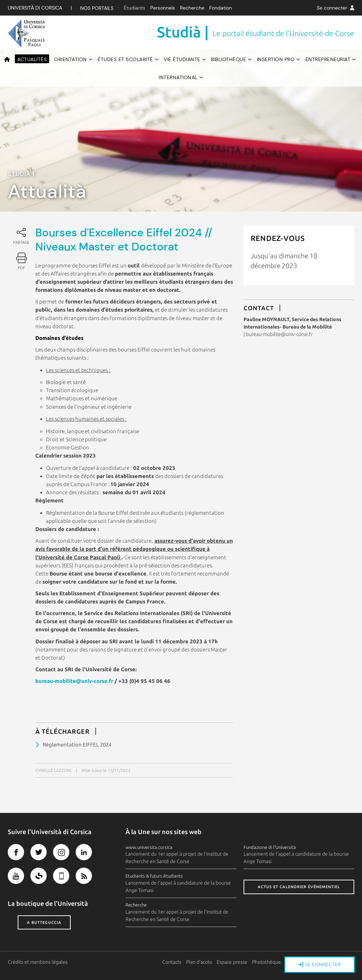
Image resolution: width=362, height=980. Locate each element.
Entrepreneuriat (328, 59)
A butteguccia (44, 922)
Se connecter (335, 8)
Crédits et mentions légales (38, 962)
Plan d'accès (199, 962)
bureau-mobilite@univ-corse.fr (74, 681)
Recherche (192, 8)
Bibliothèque (229, 59)
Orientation (71, 59)
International (178, 77)
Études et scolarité (125, 59)
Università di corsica (35, 8)
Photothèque (267, 962)
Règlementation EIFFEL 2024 (77, 745)
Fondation (221, 8)
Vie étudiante (182, 59)
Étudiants (135, 8)
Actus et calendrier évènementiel (299, 887)
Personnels (163, 8)
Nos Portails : (100, 8)
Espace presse (232, 962)
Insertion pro (276, 59)
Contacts (172, 962)
